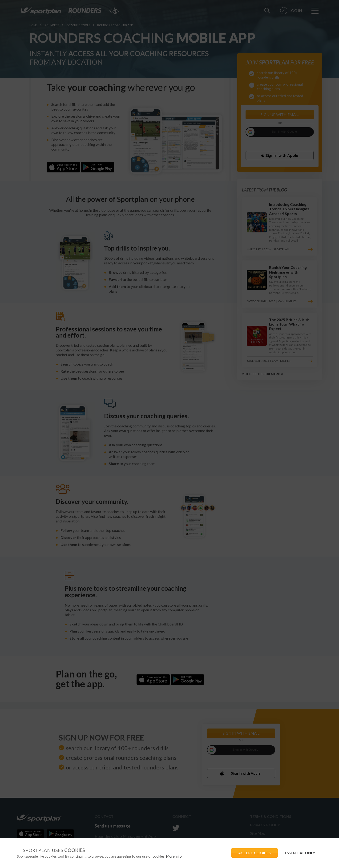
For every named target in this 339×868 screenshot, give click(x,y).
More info (174, 856)
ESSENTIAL (300, 853)
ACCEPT (254, 853)
